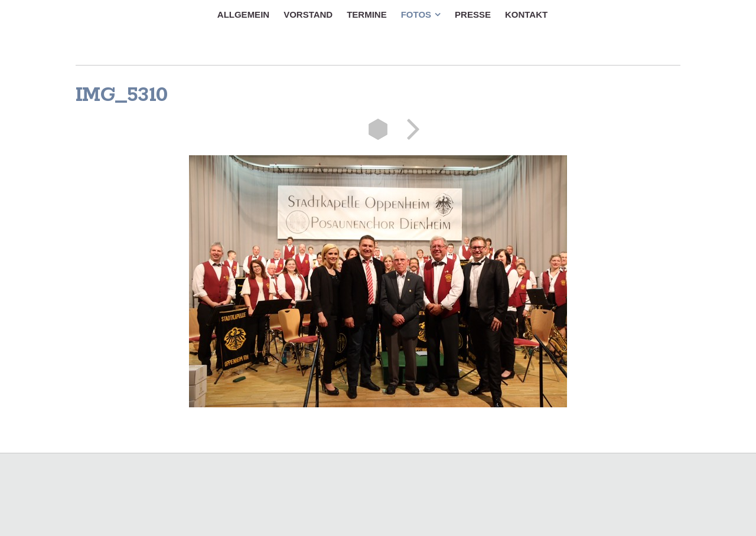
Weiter (409, 129)
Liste (378, 129)
